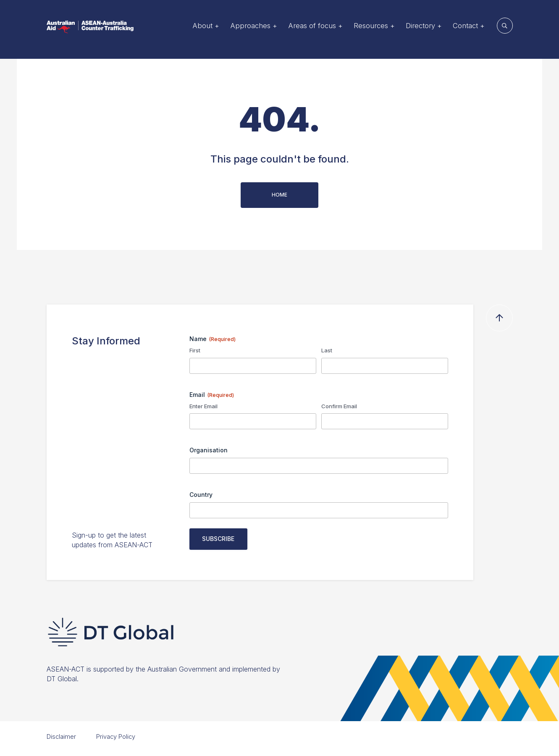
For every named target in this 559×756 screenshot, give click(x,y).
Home (279, 195)
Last (327, 350)
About (245, 33)
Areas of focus (338, 33)
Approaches (286, 33)
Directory (431, 33)
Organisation (209, 450)
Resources (388, 33)
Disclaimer (62, 740)
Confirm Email (339, 406)
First (195, 350)
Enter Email (203, 406)
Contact (469, 33)
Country (201, 495)
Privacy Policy (119, 740)
